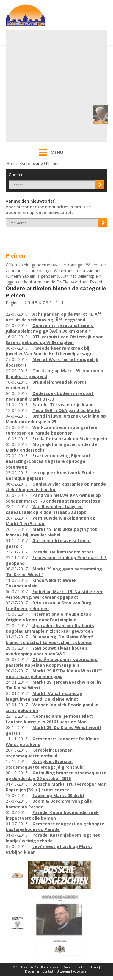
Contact (48, 971)
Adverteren (81, 971)
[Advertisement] (56, 86)
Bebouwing (32, 163)
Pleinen (53, 163)
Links (80, 967)
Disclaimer (32, 971)
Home (12, 163)
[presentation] (40, 238)
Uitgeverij (63, 971)
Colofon (93, 967)
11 (61, 303)
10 (55, 303)
